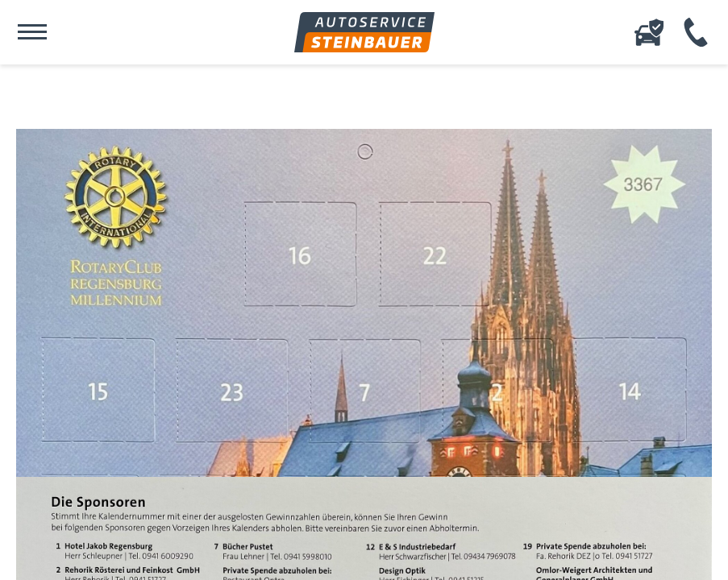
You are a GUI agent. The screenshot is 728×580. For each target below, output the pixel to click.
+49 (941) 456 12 (696, 32)
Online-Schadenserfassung (649, 32)
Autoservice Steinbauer (364, 32)
